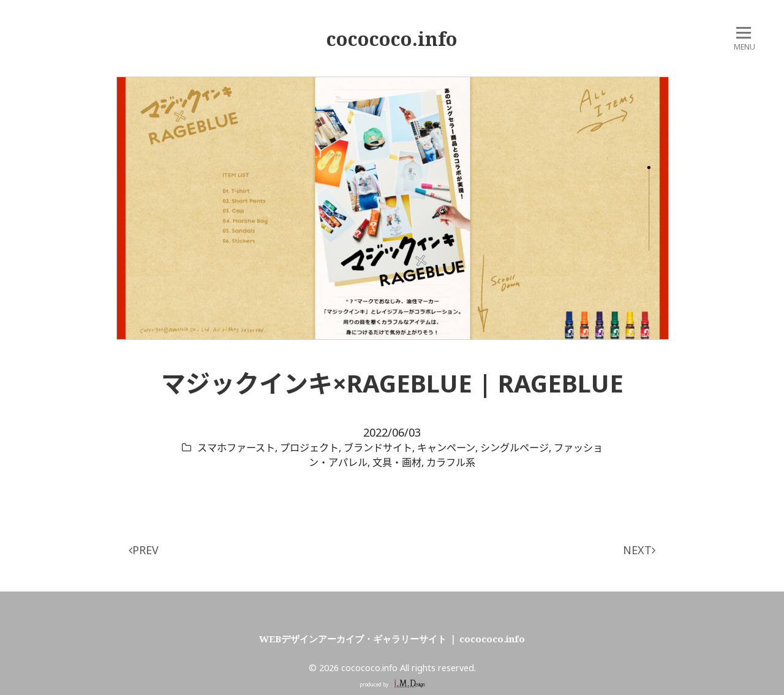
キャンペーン (446, 448)
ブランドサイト (378, 448)
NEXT (639, 550)
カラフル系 (451, 462)
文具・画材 (397, 462)
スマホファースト (236, 448)
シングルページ (514, 448)
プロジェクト (309, 448)
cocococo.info (392, 39)
